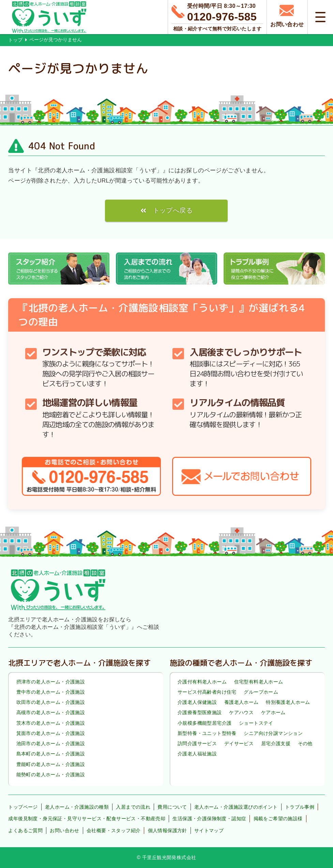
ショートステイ (256, 723)
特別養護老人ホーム (288, 702)
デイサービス (239, 743)
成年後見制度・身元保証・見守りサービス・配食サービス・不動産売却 (87, 819)
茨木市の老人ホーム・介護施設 (51, 723)
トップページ (23, 807)
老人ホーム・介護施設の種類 (77, 807)
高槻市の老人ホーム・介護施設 (51, 713)
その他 (305, 743)
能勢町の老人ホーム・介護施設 (51, 775)
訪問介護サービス (197, 743)
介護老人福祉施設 (197, 754)
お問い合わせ (64, 830)
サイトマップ (209, 830)
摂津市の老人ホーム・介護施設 (51, 682)
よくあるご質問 (25, 830)
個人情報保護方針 (168, 830)
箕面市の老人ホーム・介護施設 (51, 733)
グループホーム (261, 692)
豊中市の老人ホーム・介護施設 (51, 692)
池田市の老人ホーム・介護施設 (51, 743)
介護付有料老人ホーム (202, 682)
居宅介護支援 (276, 743)
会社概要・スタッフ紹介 (113, 830)
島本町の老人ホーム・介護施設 (51, 754)
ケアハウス (241, 713)
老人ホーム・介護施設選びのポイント (236, 807)
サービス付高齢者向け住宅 (207, 692)
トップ (15, 40)
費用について (172, 807)
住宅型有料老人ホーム (259, 682)
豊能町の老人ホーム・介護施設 (51, 764)
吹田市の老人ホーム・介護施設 (51, 702)
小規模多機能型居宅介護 (205, 723)
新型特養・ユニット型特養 (207, 733)
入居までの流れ (133, 807)
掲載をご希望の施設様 (278, 819)
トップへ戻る (173, 210)
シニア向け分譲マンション (273, 733)
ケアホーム (273, 713)
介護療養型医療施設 (200, 713)
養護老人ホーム (241, 702)
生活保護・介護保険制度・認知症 (209, 819)
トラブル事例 (300, 807)
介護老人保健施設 (197, 702)
